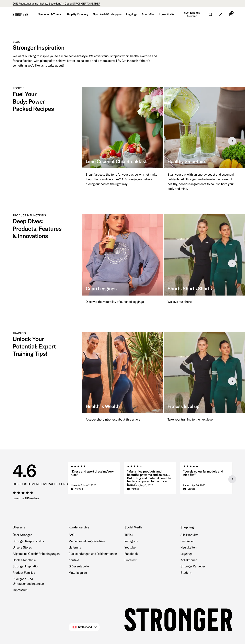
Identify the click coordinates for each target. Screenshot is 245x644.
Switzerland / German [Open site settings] (192, 14)
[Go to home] (20, 14)
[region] (163, 141)
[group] (122, 141)
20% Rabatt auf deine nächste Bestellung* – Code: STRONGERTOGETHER (56, 4)
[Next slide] (232, 141)
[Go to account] (221, 14)
